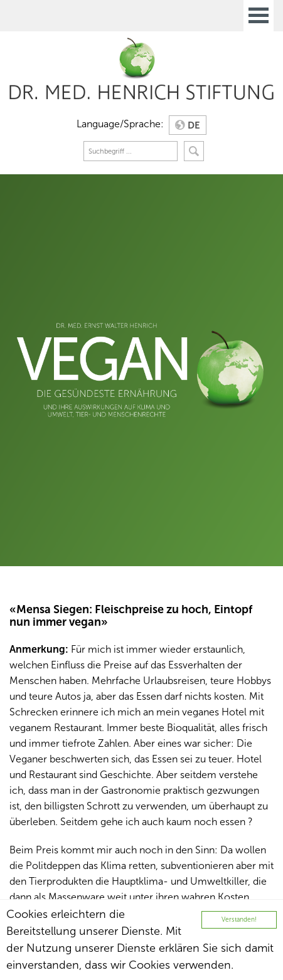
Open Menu (259, 16)
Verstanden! (239, 919)
